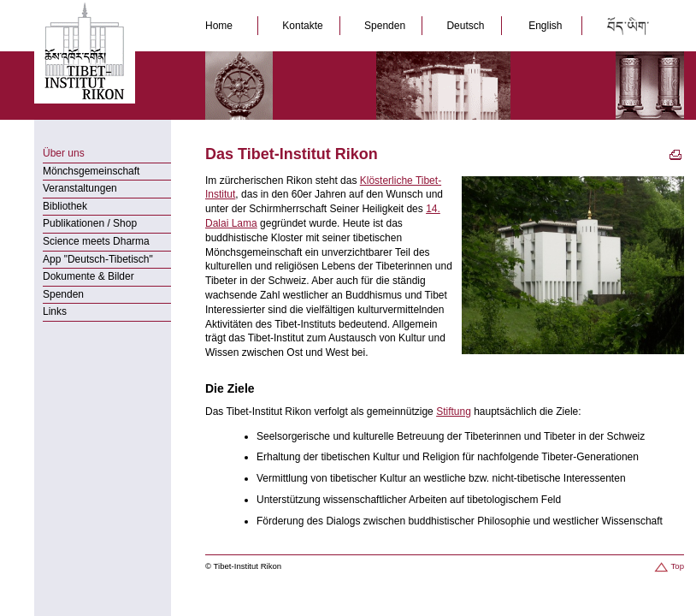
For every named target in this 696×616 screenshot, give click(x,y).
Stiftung (454, 412)
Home (223, 26)
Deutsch (466, 26)
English (546, 26)
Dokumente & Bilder (88, 276)
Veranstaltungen (80, 188)
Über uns (64, 153)
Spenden (386, 26)
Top (668, 566)
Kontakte (304, 26)
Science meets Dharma (96, 241)
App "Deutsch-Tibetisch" (98, 259)
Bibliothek (65, 206)
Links (55, 311)
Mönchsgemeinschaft (91, 171)
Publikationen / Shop (90, 223)
